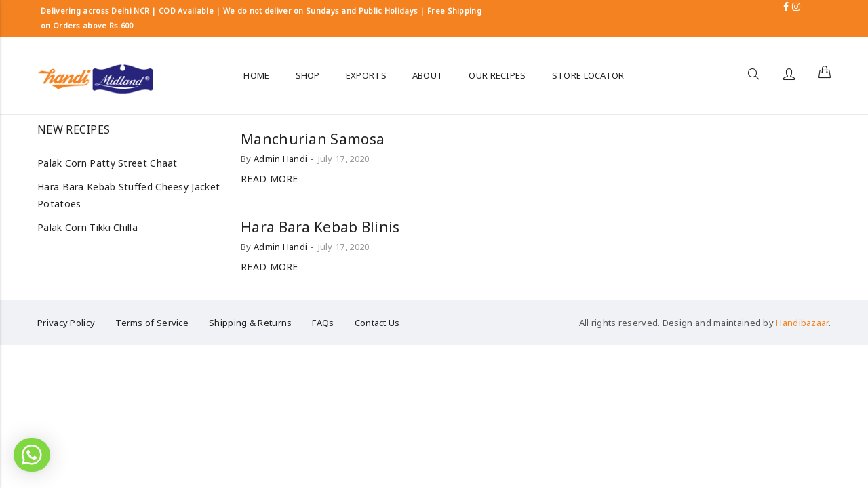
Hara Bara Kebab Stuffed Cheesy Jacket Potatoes (129, 195)
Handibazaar (802, 323)
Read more (270, 179)
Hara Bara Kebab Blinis (320, 227)
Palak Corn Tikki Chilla (87, 227)
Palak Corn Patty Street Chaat (107, 163)
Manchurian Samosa (313, 139)
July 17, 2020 (344, 159)
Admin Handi (280, 159)
